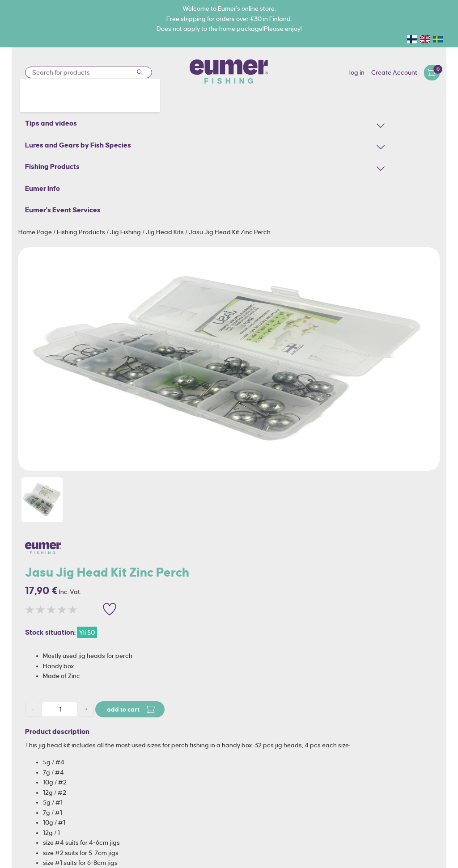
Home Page (36, 232)
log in (357, 72)
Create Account (394, 72)
